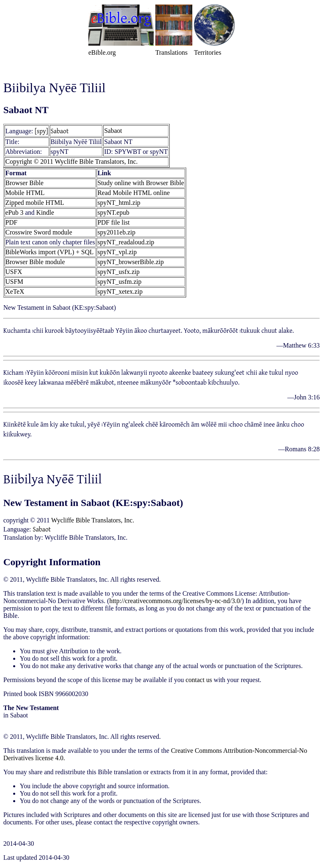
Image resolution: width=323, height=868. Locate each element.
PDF (11, 222)
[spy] (42, 131)
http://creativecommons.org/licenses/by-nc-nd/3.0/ (175, 601)
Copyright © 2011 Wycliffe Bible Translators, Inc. (72, 161)
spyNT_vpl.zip (117, 252)
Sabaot (60, 131)
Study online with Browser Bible (141, 183)
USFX (14, 272)
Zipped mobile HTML (35, 203)
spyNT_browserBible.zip (130, 262)
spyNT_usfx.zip (119, 272)
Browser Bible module (35, 262)
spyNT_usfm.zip (119, 282)
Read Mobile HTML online (134, 193)
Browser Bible (24, 183)
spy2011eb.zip (116, 232)
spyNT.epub (113, 212)
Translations (172, 52)
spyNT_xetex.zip (120, 291)
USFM (14, 282)
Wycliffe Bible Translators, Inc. (93, 520)
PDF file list (113, 222)
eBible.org (102, 52)
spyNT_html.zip (119, 203)
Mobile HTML (25, 193)
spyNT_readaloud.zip (126, 242)
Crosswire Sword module (39, 232)
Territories (208, 52)
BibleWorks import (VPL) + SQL (50, 252)
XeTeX (15, 291)
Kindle (45, 212)
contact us (198, 680)
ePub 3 (14, 212)
